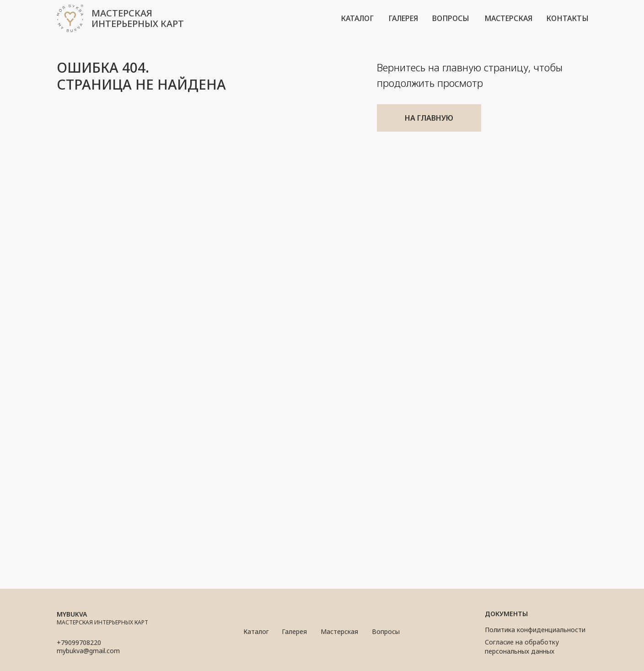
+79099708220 (79, 642)
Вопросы (386, 631)
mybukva (72, 614)
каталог (357, 18)
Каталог (256, 631)
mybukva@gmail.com (88, 651)
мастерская (508, 18)
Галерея (294, 631)
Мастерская (339, 631)
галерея (403, 18)
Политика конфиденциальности (535, 630)
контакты (567, 18)
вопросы (451, 18)
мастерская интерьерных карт (138, 18)
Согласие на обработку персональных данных (522, 647)
